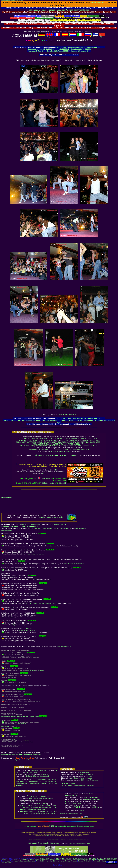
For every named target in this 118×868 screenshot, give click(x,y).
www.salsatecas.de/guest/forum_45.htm (16, 760)
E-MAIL (82, 810)
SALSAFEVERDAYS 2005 (59, 450)
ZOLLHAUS (80, 444)
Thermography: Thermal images (30, 860)
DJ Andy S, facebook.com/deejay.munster (41, 603)
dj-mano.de (41, 670)
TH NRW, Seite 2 (76, 442)
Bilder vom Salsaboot (30, 524)
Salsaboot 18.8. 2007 (91, 446)
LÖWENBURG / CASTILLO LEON (30, 440)
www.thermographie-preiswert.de (51, 517)
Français (57, 36)
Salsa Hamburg (108, 858)
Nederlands (73, 36)
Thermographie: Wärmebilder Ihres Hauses (84, 860)
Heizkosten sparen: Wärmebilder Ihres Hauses (69, 10)
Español (65, 36)
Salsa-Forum (33, 781)
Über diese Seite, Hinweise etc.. (38, 796)
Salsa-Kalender (59, 858)
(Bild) (13, 739)
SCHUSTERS (49, 442)
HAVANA (83, 438)
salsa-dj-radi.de (31, 670)
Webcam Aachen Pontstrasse (27, 861)
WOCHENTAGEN (86, 774)
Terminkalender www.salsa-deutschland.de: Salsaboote (51, 528)
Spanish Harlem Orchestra (61, 451)
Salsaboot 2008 (32, 526)
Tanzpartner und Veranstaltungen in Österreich (78, 785)
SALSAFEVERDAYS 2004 (39, 450)
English (49, 36)
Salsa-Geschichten (91, 798)
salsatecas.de (48, 483)
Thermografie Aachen (71, 861)
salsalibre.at (97, 3)
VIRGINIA (72, 444)
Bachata (42, 858)
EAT (51, 438)
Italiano (81, 36)
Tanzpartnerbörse (26, 811)
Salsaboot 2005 (60, 524)
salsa (51, 858)
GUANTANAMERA (72, 438)
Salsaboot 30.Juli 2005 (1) (59, 49)
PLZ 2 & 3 (46, 811)
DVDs (45, 804)
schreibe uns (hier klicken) (74, 803)
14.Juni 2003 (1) (63, 47)
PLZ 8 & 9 (33, 813)
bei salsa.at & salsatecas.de (41, 798)
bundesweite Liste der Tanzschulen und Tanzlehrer (21, 754)
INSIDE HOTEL (93, 438)
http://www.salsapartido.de (22, 625)
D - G (21, 772)
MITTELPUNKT (72, 440)
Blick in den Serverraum (90, 780)
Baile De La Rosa (6, 727)
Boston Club (28, 629)
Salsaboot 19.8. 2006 (94, 420)
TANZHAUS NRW (62, 442)
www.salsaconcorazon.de (67, 415)
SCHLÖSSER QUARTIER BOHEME (29, 442)
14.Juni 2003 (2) (76, 47)
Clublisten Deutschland (40, 770)
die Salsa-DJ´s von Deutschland (37, 776)
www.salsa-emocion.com (35, 554)
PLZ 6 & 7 (25, 813)
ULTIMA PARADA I (45, 444)
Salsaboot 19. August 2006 (58, 51)
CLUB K (45, 438)
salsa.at (49, 835)
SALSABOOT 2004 (27, 446)
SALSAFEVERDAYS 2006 (79, 450)
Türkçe (102, 36)
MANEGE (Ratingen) (51, 440)
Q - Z (35, 772)
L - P (31, 772)
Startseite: (44, 478)
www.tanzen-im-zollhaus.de (74, 564)
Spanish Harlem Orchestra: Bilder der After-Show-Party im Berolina (24, 717)
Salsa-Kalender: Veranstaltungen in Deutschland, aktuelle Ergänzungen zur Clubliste (36, 783)
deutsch (42, 36)
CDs (39, 804)
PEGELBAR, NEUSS (92, 440)
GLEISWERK (59, 438)
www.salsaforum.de (64, 646)
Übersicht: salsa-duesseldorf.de (51, 455)
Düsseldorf (74, 455)
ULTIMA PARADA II (60, 444)
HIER (56, 470)
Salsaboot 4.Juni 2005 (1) (94, 47)
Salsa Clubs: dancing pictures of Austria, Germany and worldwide (84, 858)
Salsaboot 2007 (20, 526)
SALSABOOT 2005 (42, 446)
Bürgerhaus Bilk (24, 438)
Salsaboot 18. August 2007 (80, 51)
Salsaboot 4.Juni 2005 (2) (38, 49)
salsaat (62, 483)
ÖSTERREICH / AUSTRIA (48, 813)
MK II (81, 440)
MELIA (63, 440)
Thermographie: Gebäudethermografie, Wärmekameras (55, 860)
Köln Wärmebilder (7, 862)
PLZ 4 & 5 (54, 811)
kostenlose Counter (37, 10)
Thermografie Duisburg (99, 861)
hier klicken (95, 807)
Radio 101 (17, 860)
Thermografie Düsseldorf (85, 861)
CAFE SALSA (36, 438)
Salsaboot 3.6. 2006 (76, 420)
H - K (26, 772)
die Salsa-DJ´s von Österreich (82, 778)
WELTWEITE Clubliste (28, 802)
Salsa (47, 858)
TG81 (35, 444)
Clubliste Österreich (84, 772)
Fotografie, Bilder (41, 861)
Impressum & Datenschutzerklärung (44, 843)
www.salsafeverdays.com (28, 631)
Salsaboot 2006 (7, 526)
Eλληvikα (95, 36)
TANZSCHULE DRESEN (92, 442)
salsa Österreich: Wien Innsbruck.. (107, 860)
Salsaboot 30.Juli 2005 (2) (81, 49)
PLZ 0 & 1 (37, 811)
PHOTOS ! (45, 774)
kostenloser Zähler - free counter (56, 861)
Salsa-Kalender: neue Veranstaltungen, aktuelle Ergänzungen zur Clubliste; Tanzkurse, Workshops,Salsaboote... (39, 808)
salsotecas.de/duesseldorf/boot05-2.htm (12, 1)
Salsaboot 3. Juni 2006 (37, 51)
